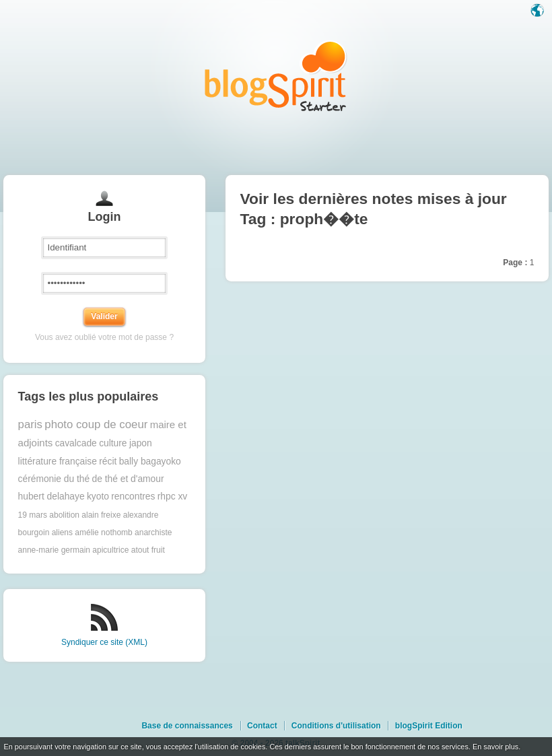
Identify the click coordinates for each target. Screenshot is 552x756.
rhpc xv (172, 496)
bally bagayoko (150, 461)
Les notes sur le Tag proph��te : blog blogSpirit (276, 76)
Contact (262, 726)
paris (30, 424)
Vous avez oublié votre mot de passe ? (104, 337)
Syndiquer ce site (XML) (104, 642)
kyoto (98, 496)
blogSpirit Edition (429, 726)
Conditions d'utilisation (336, 726)
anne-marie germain (54, 550)
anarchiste (153, 532)
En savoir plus (495, 747)
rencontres (133, 496)
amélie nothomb (103, 532)
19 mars (33, 515)
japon (141, 443)
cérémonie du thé (54, 479)
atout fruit (148, 550)
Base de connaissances (187, 726)
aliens (62, 532)
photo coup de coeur (96, 424)
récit (108, 461)
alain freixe (101, 515)
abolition (64, 515)
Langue (539, 11)
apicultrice (110, 550)
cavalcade (76, 443)
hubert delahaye (51, 496)
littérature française (58, 461)
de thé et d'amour (128, 479)
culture (113, 443)
